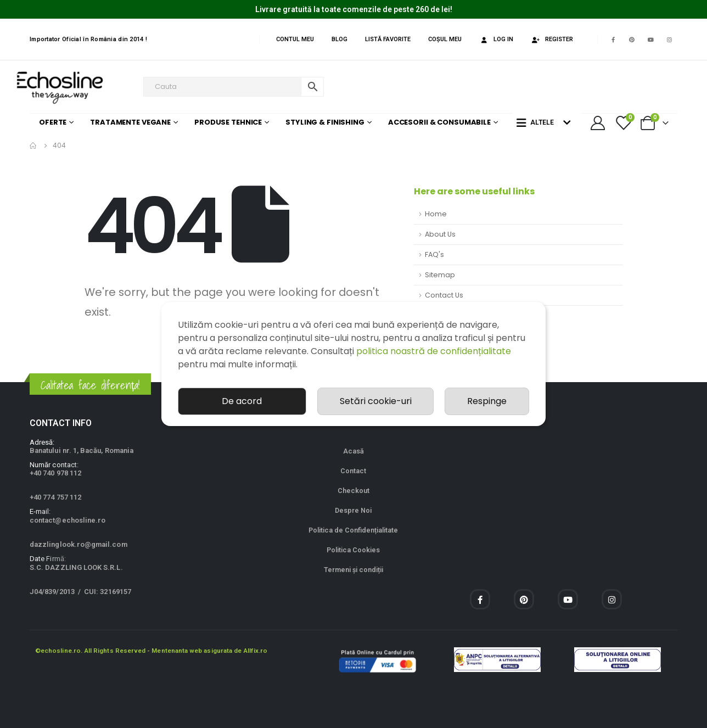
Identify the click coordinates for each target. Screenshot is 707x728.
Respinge (487, 401)
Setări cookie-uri (376, 401)
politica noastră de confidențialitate (434, 351)
